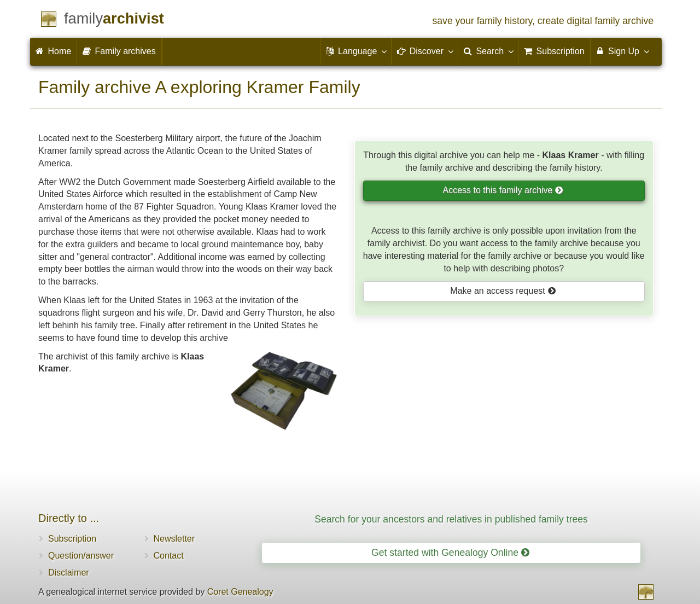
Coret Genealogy (240, 592)
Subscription (72, 539)
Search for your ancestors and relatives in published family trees (451, 519)
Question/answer (81, 556)
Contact (169, 556)
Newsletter (174, 539)
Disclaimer (69, 573)
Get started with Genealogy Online (450, 553)
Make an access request (503, 291)
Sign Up (622, 51)
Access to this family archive (503, 190)
